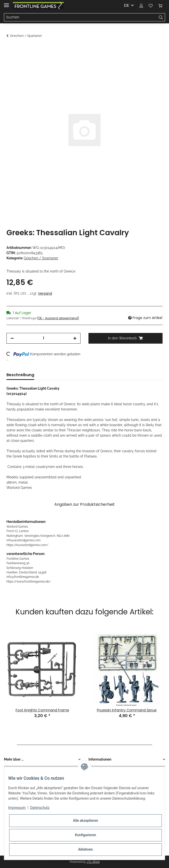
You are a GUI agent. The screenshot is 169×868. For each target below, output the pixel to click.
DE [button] (127, 5)
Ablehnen (85, 849)
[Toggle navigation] (6, 3)
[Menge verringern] (12, 338)
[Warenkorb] (160, 5)
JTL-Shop (93, 862)
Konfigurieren (85, 835)
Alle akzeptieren (85, 821)
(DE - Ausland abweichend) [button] (58, 318)
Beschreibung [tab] (20, 375)
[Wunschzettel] (151, 5)
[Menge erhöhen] (75, 338)
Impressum (17, 808)
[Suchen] (81, 17)
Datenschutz (40, 808)
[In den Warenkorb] (10, 49)
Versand (45, 293)
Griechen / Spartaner (41, 258)
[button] (141, 5)
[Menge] (43, 338)
